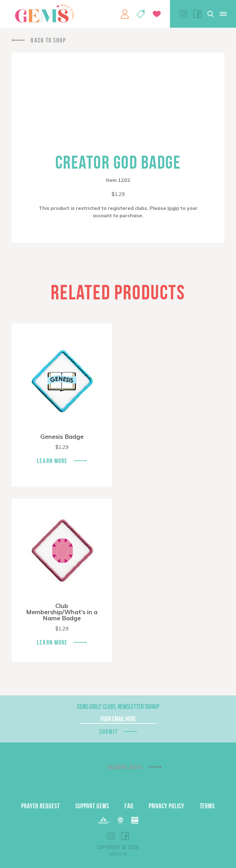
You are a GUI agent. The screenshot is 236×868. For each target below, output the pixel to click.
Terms (207, 806)
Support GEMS (92, 806)
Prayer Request (41, 806)
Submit (108, 732)
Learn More (52, 461)
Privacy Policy (167, 806)
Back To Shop (48, 40)
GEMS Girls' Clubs (45, 13)
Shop (141, 14)
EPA (135, 820)
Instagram (183, 14)
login (173, 208)
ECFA (120, 821)
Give (157, 14)
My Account (125, 14)
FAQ (129, 806)
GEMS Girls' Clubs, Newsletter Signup (118, 706)
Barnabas (104, 820)
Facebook (197, 14)
